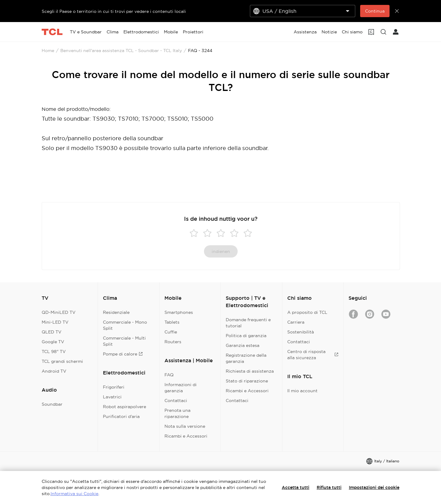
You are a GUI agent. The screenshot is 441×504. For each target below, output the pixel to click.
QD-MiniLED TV (59, 312)
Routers (173, 342)
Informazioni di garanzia (181, 388)
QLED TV (52, 332)
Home (48, 51)
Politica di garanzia (246, 336)
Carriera (296, 322)
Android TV (54, 371)
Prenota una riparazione (177, 413)
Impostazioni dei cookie (374, 487)
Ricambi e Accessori (186, 436)
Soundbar (52, 404)
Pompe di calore (123, 354)
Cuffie (171, 332)
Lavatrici (112, 397)
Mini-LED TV (55, 322)
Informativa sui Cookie (74, 494)
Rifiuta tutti (329, 487)
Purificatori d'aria (121, 416)
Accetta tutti (296, 487)
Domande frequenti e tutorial (248, 323)
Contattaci (176, 401)
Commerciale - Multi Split (124, 341)
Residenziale (116, 312)
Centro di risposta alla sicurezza (313, 355)
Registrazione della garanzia (246, 358)
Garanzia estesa (243, 345)
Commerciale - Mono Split (125, 325)
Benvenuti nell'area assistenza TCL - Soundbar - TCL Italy (121, 51)
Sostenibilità (301, 332)
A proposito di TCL (307, 312)
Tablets (172, 322)
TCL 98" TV (54, 352)
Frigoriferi (114, 387)
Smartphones (179, 312)
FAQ (169, 375)
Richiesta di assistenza (250, 371)
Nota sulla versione (185, 426)
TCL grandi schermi (62, 361)
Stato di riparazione (247, 381)
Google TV (53, 342)
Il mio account (302, 391)
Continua (375, 11)
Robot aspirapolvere (124, 407)
